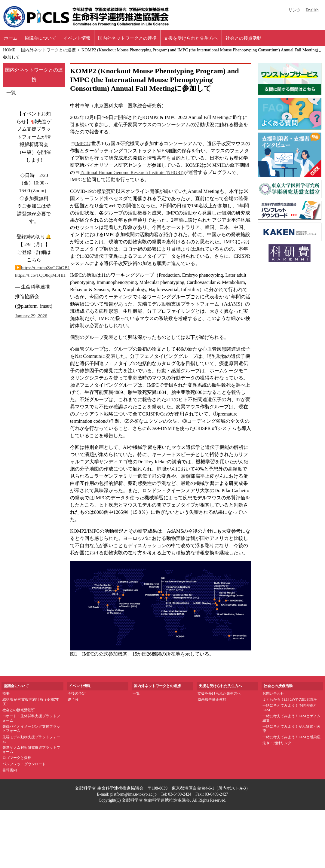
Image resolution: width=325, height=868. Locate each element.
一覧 (11, 95)
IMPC (78, 145)
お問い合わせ (273, 695)
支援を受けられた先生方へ (219, 695)
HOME (9, 52)
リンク (295, 10)
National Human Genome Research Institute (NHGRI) (130, 174)
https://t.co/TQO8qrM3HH (41, 277)
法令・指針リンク (277, 745)
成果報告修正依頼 (212, 701)
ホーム (12, 39)
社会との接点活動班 (19, 712)
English (312, 10)
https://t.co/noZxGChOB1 (46, 269)
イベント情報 (86, 39)
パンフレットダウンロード (24, 766)
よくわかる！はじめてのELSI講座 (290, 701)
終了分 (73, 701)
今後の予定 (77, 695)
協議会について (45, 39)
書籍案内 (10, 772)
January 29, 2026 (32, 317)
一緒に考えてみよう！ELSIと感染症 (291, 739)
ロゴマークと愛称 (17, 760)
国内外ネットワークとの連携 (49, 52)
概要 (6, 695)
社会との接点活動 (268, 39)
